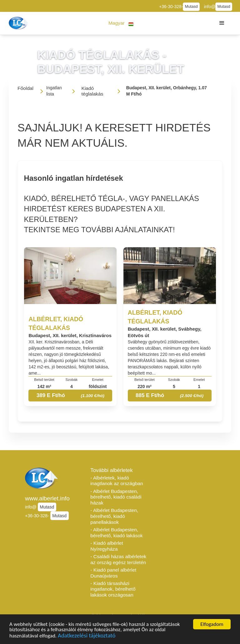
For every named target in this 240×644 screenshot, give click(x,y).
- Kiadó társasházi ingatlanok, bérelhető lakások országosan (113, 589)
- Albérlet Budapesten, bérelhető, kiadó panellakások (114, 516)
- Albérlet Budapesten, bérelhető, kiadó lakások (117, 533)
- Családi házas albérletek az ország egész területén (118, 559)
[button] (121, 23)
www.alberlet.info (47, 498)
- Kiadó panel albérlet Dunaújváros (113, 573)
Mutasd (191, 7)
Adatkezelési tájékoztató (87, 636)
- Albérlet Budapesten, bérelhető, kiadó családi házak (116, 497)
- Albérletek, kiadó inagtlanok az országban (117, 481)
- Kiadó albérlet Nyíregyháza (107, 546)
